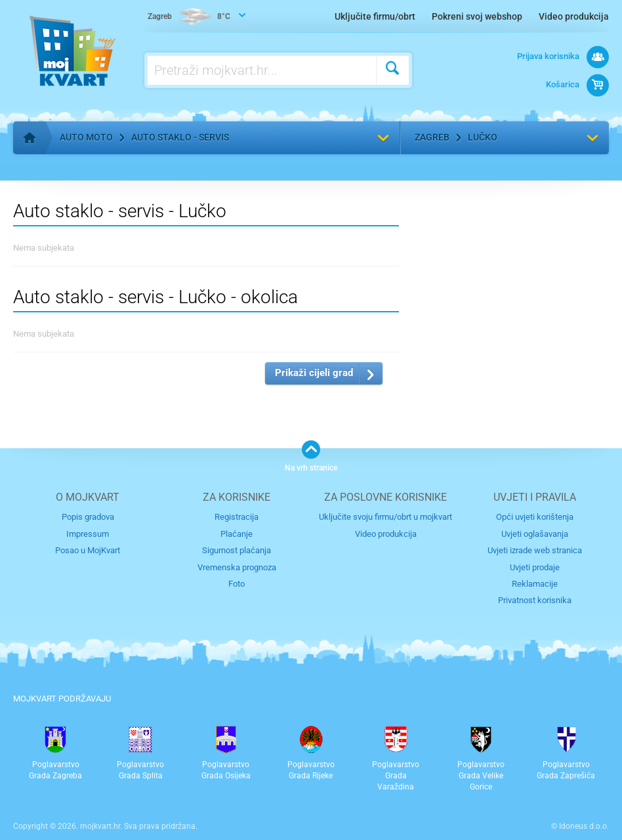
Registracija (237, 517)
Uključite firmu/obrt (375, 16)
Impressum (88, 534)
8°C (189, 17)
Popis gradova (88, 517)
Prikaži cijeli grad (314, 373)
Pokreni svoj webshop (477, 16)
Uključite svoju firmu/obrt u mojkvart (385, 517)
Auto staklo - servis (180, 137)
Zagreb (432, 137)
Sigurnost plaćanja (237, 550)
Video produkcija (574, 16)
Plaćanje (237, 534)
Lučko (483, 137)
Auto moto (86, 137)
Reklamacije (535, 584)
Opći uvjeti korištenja (535, 517)
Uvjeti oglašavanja (535, 534)
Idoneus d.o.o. (584, 826)
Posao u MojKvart (88, 550)
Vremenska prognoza (237, 567)
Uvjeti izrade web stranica (535, 550)
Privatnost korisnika (535, 600)
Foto (237, 584)
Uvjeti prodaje (535, 567)
